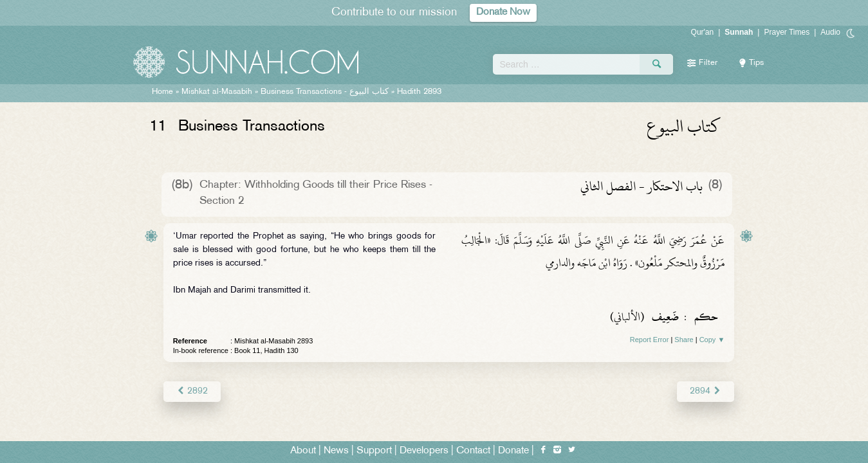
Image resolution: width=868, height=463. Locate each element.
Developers (424, 451)
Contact (473, 451)
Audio (830, 32)
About (303, 451)
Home (162, 92)
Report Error (650, 340)
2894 (706, 391)
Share (684, 340)
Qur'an (703, 32)
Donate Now (503, 13)
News (336, 451)
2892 (192, 391)
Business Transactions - (325, 92)
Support (374, 451)
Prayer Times (787, 32)
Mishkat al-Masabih (217, 92)
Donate (513, 451)
